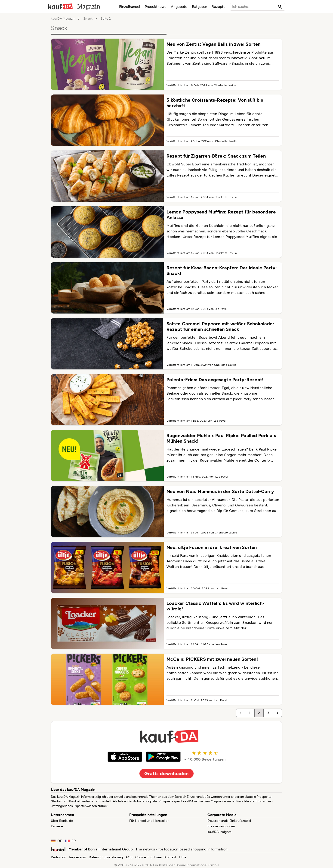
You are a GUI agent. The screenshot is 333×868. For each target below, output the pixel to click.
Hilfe (183, 857)
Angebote (179, 7)
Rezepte (219, 7)
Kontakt (170, 857)
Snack (88, 19)
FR (71, 841)
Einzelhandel (130, 7)
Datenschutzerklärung (106, 857)
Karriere (57, 826)
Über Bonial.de (62, 821)
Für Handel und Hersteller (149, 821)
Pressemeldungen (221, 826)
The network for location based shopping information (182, 849)
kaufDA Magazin (63, 19)
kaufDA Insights (219, 832)
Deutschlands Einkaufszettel (229, 821)
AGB (129, 857)
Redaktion (59, 857)
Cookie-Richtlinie (148, 857)
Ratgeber (199, 7)
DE (57, 841)
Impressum (77, 857)
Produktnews (156, 7)
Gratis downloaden (166, 774)
